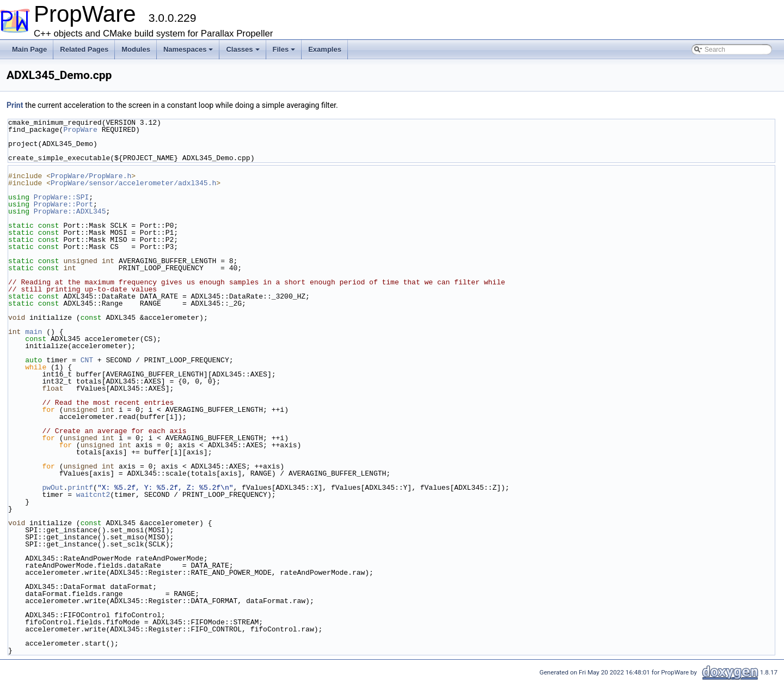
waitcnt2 (93, 495)
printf (80, 488)
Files (284, 49)
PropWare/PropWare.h (91, 176)
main (33, 332)
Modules (136, 49)
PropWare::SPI (61, 197)
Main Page (29, 49)
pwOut (53, 488)
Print (15, 105)
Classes (243, 49)
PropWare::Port (63, 204)
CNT (87, 360)
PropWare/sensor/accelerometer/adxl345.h (133, 183)
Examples (325, 49)
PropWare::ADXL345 (70, 211)
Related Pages (84, 49)
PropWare (80, 130)
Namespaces (188, 49)
